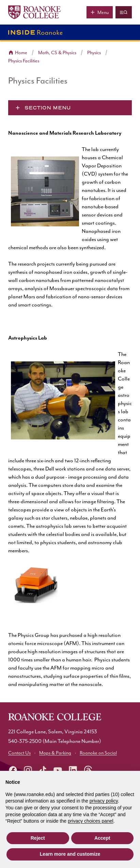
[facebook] (13, 770)
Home (21, 53)
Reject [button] (38, 838)
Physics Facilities (24, 61)
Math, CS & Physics (57, 53)
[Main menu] (100, 12)
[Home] (34, 12)
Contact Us (19, 753)
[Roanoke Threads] (88, 770)
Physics (94, 53)
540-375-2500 (25, 741)
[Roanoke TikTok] (43, 770)
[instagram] (28, 770)
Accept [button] (102, 838)
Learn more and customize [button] (70, 854)
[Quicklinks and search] (124, 12)
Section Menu (48, 108)
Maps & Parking (55, 753)
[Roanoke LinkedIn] (73, 770)
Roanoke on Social (98, 753)
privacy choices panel (91, 821)
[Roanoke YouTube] (58, 770)
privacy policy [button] (104, 801)
